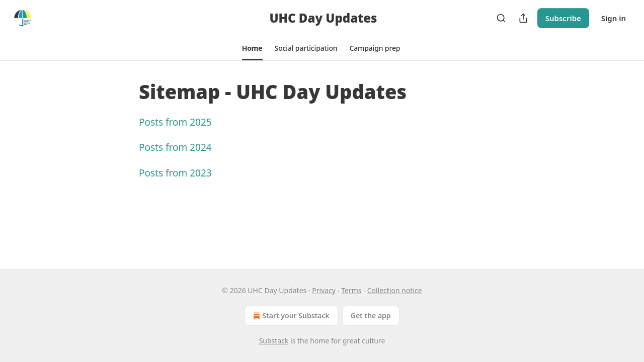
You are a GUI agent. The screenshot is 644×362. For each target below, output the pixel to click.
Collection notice (395, 290)
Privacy (324, 290)
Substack (274, 341)
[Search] (501, 18)
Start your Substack (290, 316)
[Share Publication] (523, 18)
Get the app (371, 315)
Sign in (614, 18)
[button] (252, 48)
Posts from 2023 (175, 173)
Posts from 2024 (175, 147)
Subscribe (563, 18)
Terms (351, 290)
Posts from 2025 (175, 122)
